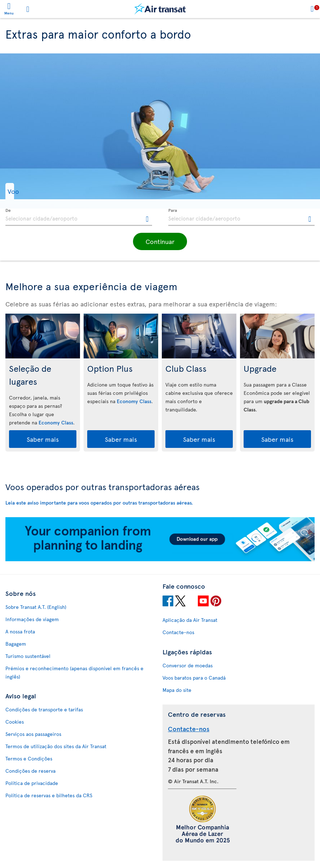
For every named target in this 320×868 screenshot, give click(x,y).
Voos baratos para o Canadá (194, 678)
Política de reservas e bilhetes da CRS (49, 795)
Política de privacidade (32, 783)
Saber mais (43, 439)
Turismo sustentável (28, 656)
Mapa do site (177, 690)
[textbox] (79, 217)
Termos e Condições (29, 758)
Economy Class (56, 422)
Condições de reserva (30, 771)
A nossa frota (20, 631)
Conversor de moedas (188, 665)
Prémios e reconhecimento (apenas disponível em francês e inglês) (74, 672)
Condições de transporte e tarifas (44, 709)
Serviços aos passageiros (33, 734)
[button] (26, 191)
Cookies (15, 722)
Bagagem (16, 644)
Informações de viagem (32, 619)
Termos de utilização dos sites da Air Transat (56, 746)
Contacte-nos (178, 632)
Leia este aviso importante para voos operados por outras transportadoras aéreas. (99, 503)
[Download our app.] (160, 559)
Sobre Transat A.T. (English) (36, 607)
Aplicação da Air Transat (190, 620)
